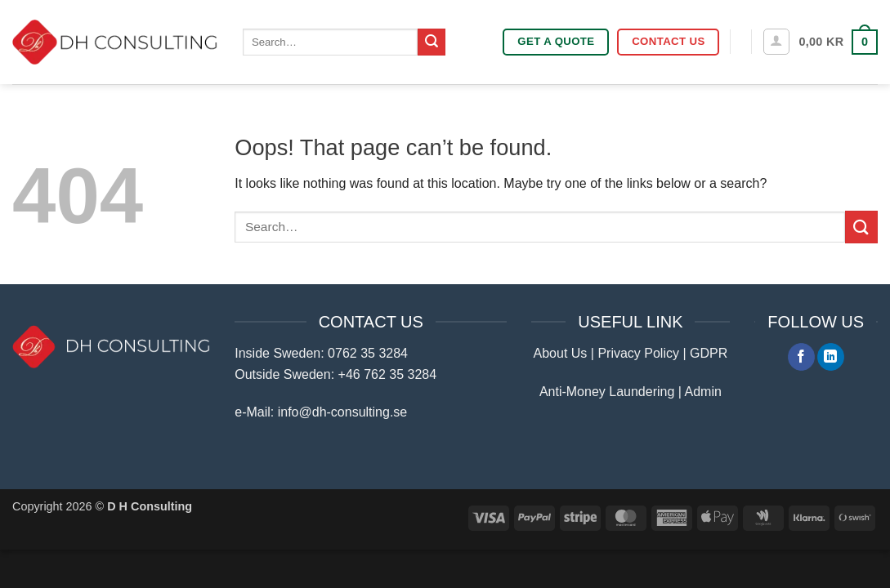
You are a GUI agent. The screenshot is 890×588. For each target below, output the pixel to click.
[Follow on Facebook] (801, 357)
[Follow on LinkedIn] (831, 357)
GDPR (709, 353)
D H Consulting (150, 506)
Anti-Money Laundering (607, 392)
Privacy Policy (638, 353)
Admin (703, 392)
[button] (776, 42)
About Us (561, 353)
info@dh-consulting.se (343, 412)
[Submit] (432, 42)
